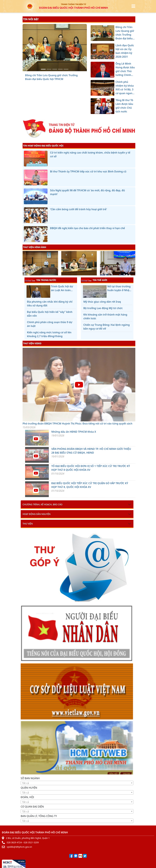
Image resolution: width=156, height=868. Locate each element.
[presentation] (25, 264)
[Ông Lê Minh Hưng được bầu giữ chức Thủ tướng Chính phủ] (55, 69)
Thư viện (28, 524)
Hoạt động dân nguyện (37, 514)
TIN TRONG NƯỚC (41, 280)
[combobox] (77, 783)
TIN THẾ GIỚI (94, 280)
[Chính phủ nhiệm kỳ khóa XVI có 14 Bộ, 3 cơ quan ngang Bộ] (60, 69)
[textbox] (77, 783)
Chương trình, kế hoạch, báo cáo (42, 504)
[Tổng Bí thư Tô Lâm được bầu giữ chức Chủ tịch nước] (66, 69)
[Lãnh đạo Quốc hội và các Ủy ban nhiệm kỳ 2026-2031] (49, 69)
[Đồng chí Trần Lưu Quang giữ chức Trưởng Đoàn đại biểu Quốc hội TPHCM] (43, 69)
